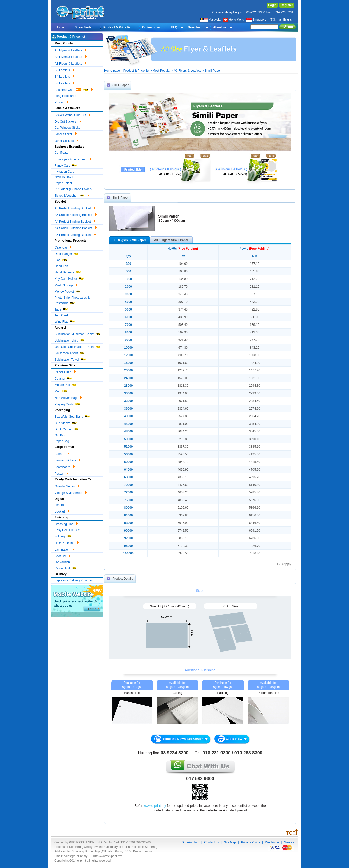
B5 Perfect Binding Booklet (75, 234)
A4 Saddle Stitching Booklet (76, 227)
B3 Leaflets (65, 83)
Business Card (74, 89)
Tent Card (61, 315)
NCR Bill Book (64, 177)
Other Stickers (67, 140)
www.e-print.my (155, 806)
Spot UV (63, 555)
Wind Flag (65, 321)
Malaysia (210, 20)
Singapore (257, 20)
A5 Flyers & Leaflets (71, 50)
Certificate (61, 153)
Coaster (63, 378)
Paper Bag (62, 441)
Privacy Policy (251, 842)
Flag (61, 260)
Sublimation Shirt (70, 340)
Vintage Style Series (71, 492)
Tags (61, 309)
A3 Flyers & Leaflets (71, 63)
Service (289, 842)
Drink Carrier (67, 429)
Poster (61, 102)
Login (272, 5)
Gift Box (60, 435)
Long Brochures (65, 96)
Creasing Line (66, 523)
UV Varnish (62, 562)
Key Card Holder (69, 278)
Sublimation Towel (70, 359)
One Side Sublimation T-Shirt (78, 346)
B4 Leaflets (65, 76)
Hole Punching (67, 542)
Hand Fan (61, 266)
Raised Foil (66, 568)
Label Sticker (66, 133)
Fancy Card (66, 165)
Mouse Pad (66, 384)
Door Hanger (67, 253)
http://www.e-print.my (108, 856)
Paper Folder (63, 183)
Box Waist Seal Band (72, 416)
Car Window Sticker (68, 128)
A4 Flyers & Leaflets (71, 56)
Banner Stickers (68, 460)
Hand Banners (68, 272)
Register (287, 5)
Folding (63, 536)
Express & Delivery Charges (74, 580)
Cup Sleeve (66, 422)
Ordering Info (190, 842)
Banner (62, 453)
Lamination (64, 549)
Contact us (211, 842)
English (288, 20)
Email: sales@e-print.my (71, 856)
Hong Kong (234, 20)
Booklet (62, 511)
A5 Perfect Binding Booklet (75, 208)
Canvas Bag (65, 371)
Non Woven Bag (68, 397)
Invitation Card (64, 172)
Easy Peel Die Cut (67, 530)
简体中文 (276, 20)
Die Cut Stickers (68, 121)
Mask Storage (66, 285)
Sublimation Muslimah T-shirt (78, 334)
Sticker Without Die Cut (73, 114)
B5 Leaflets (65, 69)
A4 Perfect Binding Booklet (75, 221)
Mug (61, 391)
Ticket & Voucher (72, 195)
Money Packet (68, 291)
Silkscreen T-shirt (70, 353)
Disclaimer (272, 842)
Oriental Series (67, 486)
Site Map (230, 842)
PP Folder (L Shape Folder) (73, 189)
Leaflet (59, 505)
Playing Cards (68, 404)
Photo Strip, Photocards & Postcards (72, 300)
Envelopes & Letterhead (73, 159)
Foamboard (65, 466)
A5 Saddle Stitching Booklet (76, 214)
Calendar (63, 247)
